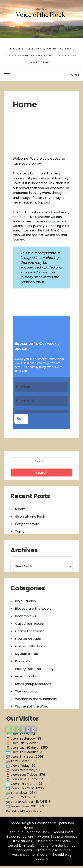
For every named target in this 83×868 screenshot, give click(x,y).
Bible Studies (25, 601)
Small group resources (33, 684)
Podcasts (23, 661)
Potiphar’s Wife (27, 524)
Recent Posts (63, 832)
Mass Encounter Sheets (29, 855)
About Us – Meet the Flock (29, 832)
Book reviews (25, 616)
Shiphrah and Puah (30, 516)
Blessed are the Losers (33, 608)
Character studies (30, 631)
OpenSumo (65, 823)
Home (28, 828)
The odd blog (26, 691)
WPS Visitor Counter (31, 811)
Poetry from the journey (34, 669)
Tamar (20, 531)
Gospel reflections (30, 646)
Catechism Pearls (29, 624)
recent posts (26, 676)
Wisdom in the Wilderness (36, 699)
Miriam (20, 509)
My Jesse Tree (27, 654)
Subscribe (22, 419)
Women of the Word (32, 706)
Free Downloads (28, 639)
